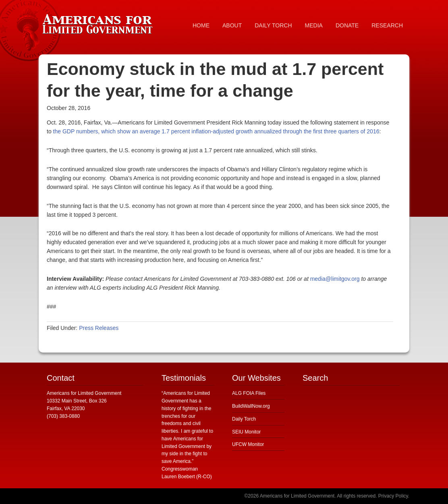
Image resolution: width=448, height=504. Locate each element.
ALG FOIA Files (249, 393)
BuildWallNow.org (251, 406)
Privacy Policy (393, 496)
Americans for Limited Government (99, 22)
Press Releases (99, 328)
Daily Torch (244, 419)
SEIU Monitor (246, 432)
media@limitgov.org (335, 279)
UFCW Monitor (248, 444)
